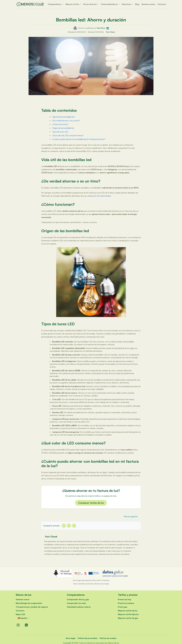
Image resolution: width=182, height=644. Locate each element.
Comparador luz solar (76, 603)
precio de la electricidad (101, 196)
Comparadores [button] (55, 4)
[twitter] (69, 526)
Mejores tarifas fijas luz (128, 614)
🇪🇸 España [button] (22, 618)
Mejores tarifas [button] (73, 4)
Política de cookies (108, 638)
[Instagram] (18, 625)
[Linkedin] (74, 526)
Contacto (162, 4)
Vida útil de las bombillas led (63, 117)
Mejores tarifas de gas (128, 618)
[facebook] (64, 526)
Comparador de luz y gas (78, 599)
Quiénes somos (23, 599)
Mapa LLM (20, 614)
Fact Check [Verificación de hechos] (110, 32)
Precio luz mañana (126, 603)
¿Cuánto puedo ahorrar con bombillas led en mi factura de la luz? (79, 139)
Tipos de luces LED (60, 132)
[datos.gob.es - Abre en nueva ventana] (115, 573)
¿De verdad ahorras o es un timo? (66, 121)
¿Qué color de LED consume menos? (68, 135)
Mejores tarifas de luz (128, 611)
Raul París (101, 28)
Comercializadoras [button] (109, 4)
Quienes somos (148, 4)
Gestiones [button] (127, 4)
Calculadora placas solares (79, 607)
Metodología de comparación (29, 603)
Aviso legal (70, 638)
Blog (137, 4)
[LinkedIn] (26, 625)
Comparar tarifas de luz (91, 503)
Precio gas (123, 607)
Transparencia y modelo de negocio (32, 607)
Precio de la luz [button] (90, 4)
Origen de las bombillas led (63, 128)
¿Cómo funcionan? (60, 124)
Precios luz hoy (125, 599)
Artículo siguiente (131, 516)
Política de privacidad (87, 638)
